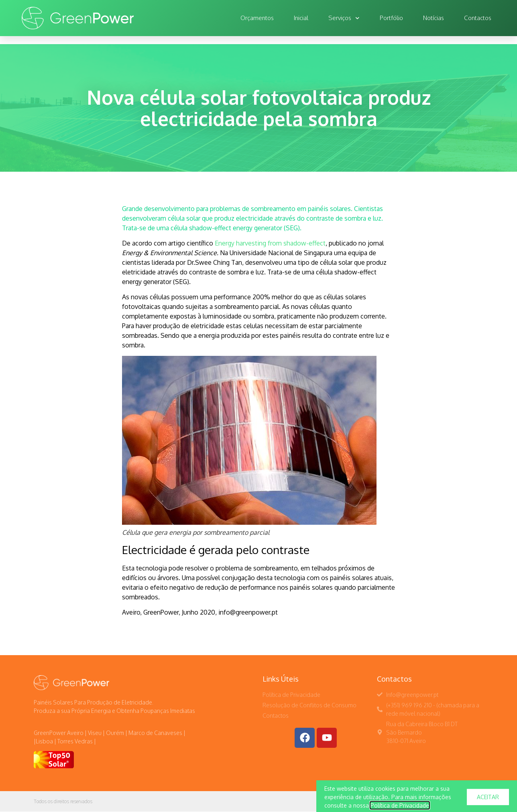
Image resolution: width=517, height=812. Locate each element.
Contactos (478, 18)
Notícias (434, 18)
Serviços (344, 18)
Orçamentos (257, 18)
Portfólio (391, 18)
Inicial (301, 18)
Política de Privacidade (400, 808)
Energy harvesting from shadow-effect (270, 243)
